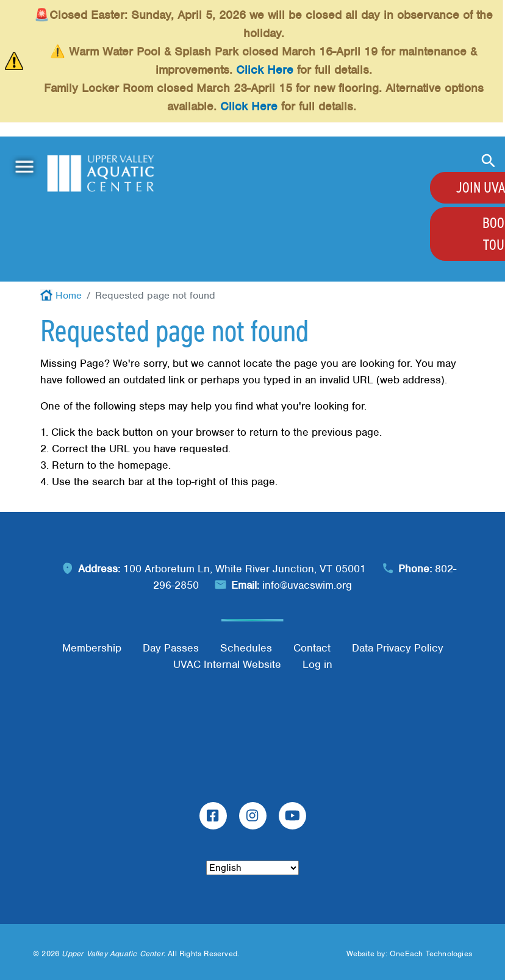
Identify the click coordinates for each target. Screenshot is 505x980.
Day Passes (171, 648)
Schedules (246, 648)
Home (69, 295)
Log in (317, 664)
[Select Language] (253, 868)
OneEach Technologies (431, 953)
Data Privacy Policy (398, 648)
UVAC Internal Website (227, 664)
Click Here (265, 70)
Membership (92, 648)
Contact (312, 648)
